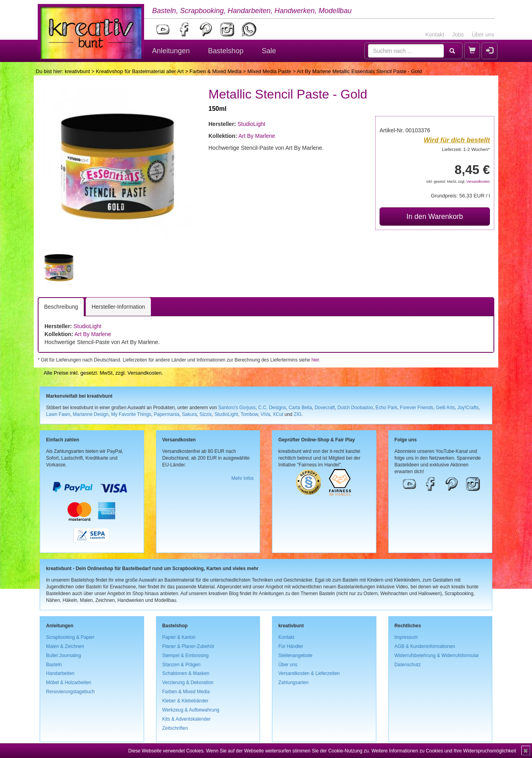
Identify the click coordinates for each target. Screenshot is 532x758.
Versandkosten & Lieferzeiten (309, 673)
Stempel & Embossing (186, 656)
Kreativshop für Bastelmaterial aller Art (140, 71)
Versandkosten (478, 182)
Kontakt (435, 35)
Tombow (249, 414)
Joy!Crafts (468, 408)
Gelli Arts (445, 408)
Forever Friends (416, 408)
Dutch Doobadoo (355, 408)
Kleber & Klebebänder (185, 701)
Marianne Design (91, 414)
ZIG (298, 414)
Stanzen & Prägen (182, 665)
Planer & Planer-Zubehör (189, 646)
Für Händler (291, 646)
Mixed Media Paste (269, 71)
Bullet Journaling (64, 656)
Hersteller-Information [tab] (119, 307)
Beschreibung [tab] (61, 307)
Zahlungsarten (293, 683)
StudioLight (251, 124)
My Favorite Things (131, 414)
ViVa (265, 414)
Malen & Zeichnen (65, 646)
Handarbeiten (60, 673)
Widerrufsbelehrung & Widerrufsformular (437, 656)
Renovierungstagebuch (70, 692)
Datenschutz (408, 665)
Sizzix (205, 414)
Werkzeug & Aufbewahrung (191, 710)
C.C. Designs (272, 408)
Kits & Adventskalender (187, 719)
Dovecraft (325, 408)
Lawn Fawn (58, 414)
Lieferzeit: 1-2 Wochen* (466, 149)
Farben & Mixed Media (215, 71)
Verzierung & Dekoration (188, 683)
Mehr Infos (243, 478)
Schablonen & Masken (186, 673)
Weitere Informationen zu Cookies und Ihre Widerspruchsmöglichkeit (444, 751)
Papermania (166, 414)
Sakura (189, 414)
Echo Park (386, 408)
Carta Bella (300, 408)
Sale (269, 51)
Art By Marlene (257, 136)
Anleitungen (171, 51)
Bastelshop (226, 51)
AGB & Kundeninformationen (425, 646)
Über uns (483, 35)
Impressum (406, 637)
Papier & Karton (179, 637)
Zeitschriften (175, 728)
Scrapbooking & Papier (70, 637)
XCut (278, 414)
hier (315, 360)
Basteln (54, 665)
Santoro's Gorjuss (237, 408)
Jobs (458, 35)
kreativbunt (77, 71)
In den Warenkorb (435, 217)
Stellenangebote (295, 656)
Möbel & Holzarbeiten (69, 683)
